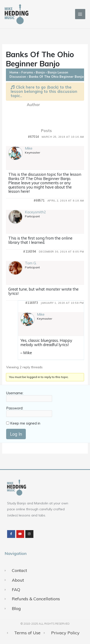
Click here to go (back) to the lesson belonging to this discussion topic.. (44, 91)
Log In (16, 434)
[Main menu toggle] (80, 14)
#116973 (32, 303)
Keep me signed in (25, 423)
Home (14, 72)
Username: (15, 393)
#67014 (33, 137)
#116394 (30, 251)
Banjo (40, 72)
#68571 (39, 200)
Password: (15, 408)
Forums (27, 72)
